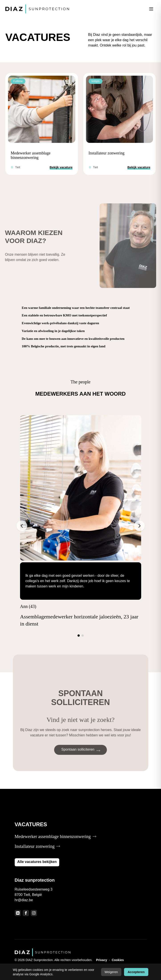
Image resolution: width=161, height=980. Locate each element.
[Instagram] (34, 913)
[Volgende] (139, 526)
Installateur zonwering (107, 153)
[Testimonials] (81, 526)
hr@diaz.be (24, 900)
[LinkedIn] (18, 913)
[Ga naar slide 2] (83, 636)
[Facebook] (26, 913)
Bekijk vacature (61, 167)
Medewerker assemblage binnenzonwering (31, 155)
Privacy (102, 960)
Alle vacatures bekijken (37, 862)
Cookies (118, 960)
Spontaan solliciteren (81, 755)
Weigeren (111, 972)
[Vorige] (22, 526)
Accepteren (136, 972)
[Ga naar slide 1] (79, 636)
